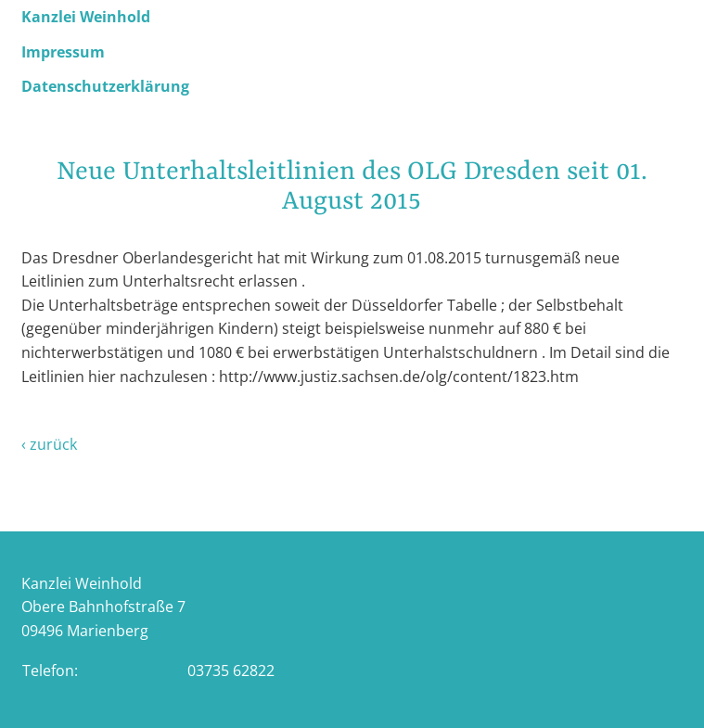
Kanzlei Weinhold (86, 17)
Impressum (63, 52)
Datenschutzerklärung (105, 86)
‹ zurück (49, 444)
